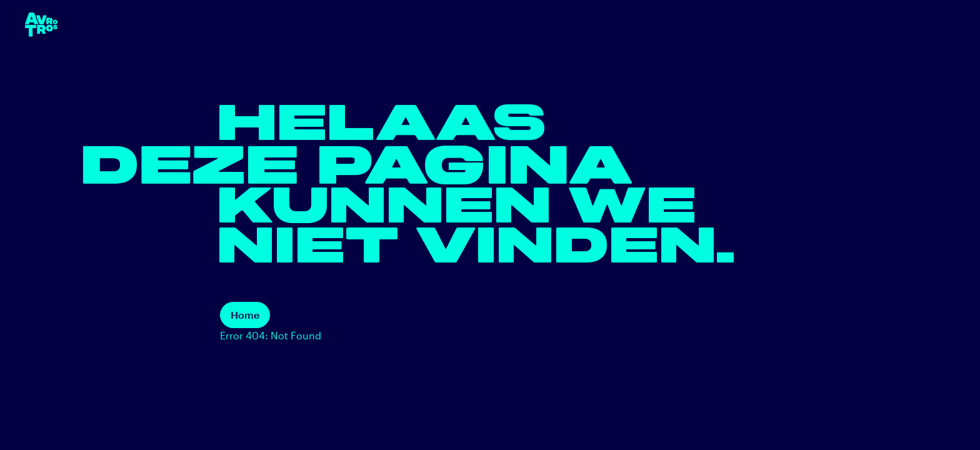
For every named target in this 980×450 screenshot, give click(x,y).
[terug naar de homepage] (41, 25)
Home (245, 315)
